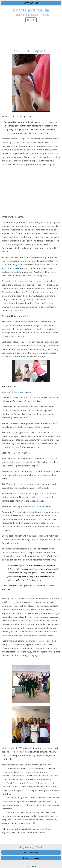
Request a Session (31, 858)
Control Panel (31, 866)
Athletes (6, 257)
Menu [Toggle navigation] (31, 20)
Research (6, 281)
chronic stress (12, 268)
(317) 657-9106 (31, 3)
